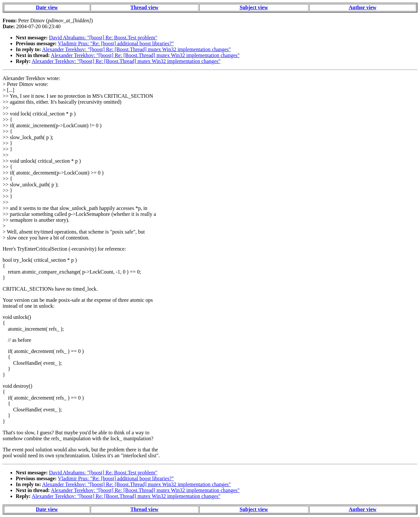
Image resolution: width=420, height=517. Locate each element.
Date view (47, 7)
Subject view (254, 7)
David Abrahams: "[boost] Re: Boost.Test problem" (103, 38)
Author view (363, 7)
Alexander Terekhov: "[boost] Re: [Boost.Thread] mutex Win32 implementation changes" (136, 49)
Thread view (144, 7)
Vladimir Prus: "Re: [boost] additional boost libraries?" (116, 43)
